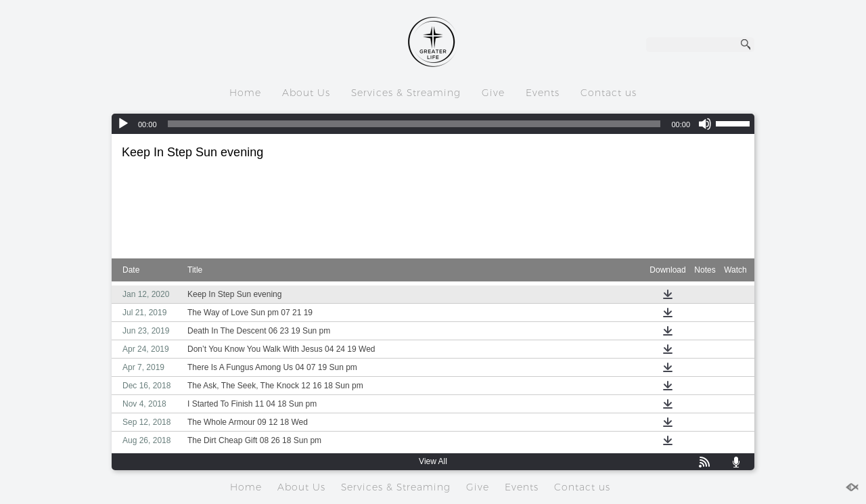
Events (543, 93)
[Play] (123, 124)
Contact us (609, 93)
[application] (433, 124)
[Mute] (705, 124)
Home (245, 93)
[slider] (414, 124)
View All (433, 461)
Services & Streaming (406, 93)
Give (493, 93)
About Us (306, 93)
